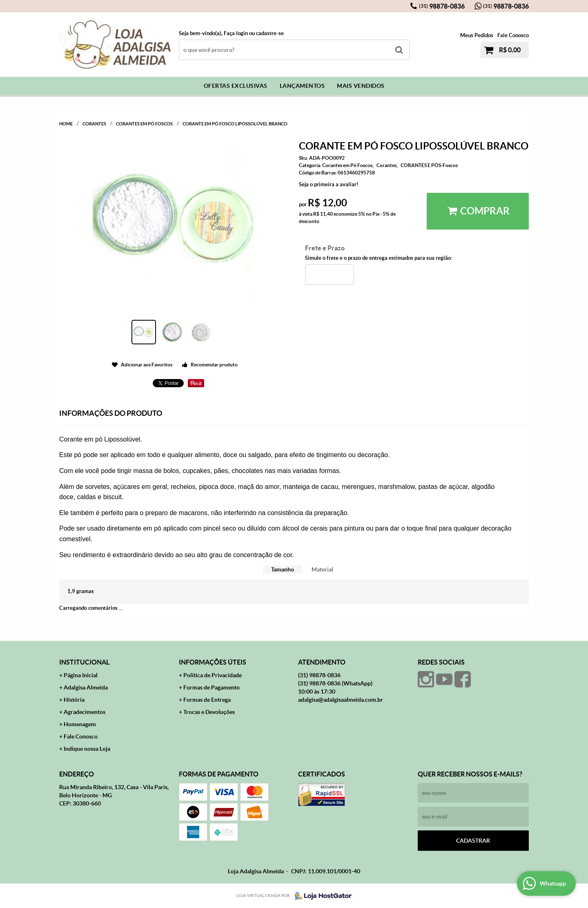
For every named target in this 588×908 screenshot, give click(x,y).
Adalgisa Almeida (86, 687)
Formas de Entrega (207, 700)
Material (322, 569)
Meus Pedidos (477, 35)
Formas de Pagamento (212, 687)
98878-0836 (442, 6)
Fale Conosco (513, 35)
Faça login (236, 33)
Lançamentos (302, 86)
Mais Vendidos (361, 86)
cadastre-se (270, 33)
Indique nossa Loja (87, 749)
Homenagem (80, 724)
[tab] (283, 570)
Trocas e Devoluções (209, 712)
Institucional (84, 662)
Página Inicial (81, 675)
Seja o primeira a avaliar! (329, 184)
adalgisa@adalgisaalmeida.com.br (341, 700)
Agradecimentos (85, 712)
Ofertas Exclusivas (236, 86)
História (74, 700)
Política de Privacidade (213, 675)
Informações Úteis (213, 662)
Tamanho (283, 569)
